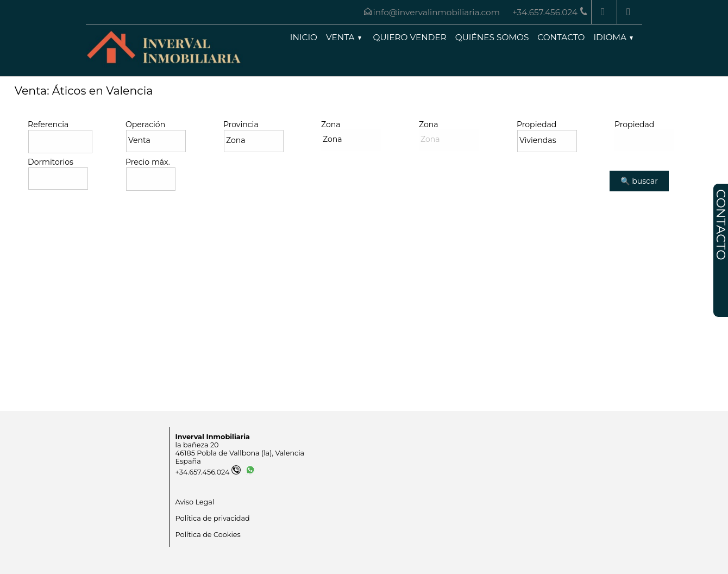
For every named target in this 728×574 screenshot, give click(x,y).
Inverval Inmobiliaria (213, 437)
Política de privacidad (213, 518)
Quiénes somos (492, 37)
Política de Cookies (208, 535)
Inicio (304, 37)
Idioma (613, 37)
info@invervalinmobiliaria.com (437, 12)
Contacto (561, 37)
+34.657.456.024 (208, 472)
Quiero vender (410, 37)
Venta (344, 37)
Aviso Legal (195, 502)
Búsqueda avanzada (70, 202)
